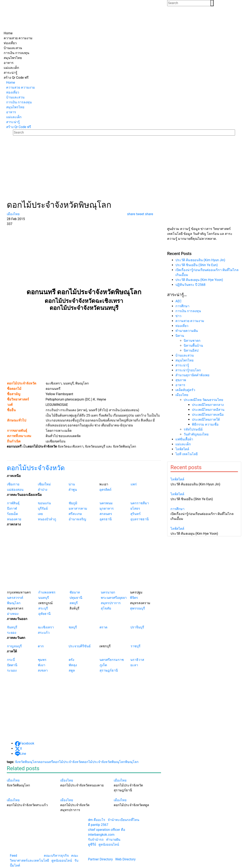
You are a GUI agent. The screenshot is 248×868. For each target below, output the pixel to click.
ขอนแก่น (44, 503)
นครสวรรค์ (15, 598)
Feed (13, 856)
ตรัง (71, 660)
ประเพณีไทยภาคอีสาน (208, 410)
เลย (40, 514)
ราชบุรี (136, 646)
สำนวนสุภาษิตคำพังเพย (192, 375)
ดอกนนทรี (46, 762)
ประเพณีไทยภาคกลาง (208, 405)
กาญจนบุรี (14, 646)
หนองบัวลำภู (47, 519)
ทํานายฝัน (113, 840)
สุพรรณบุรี (137, 608)
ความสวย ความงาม (190, 321)
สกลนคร (106, 514)
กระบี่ (11, 660)
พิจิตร (134, 598)
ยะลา (134, 665)
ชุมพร (42, 660)
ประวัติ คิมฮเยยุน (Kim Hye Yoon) (199, 280)
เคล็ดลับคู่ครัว (185, 390)
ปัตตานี (12, 665)
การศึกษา (182, 306)
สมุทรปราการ (111, 603)
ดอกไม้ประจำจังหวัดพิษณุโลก (104, 762)
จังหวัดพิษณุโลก (27, 762)
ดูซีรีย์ (92, 844)
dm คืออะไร (97, 820)
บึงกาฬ (12, 508)
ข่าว (178, 316)
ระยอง (12, 633)
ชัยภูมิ (73, 503)
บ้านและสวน (185, 355)
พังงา (42, 665)
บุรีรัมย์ (43, 508)
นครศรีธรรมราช (112, 660)
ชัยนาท (75, 592)
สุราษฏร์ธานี (109, 670)
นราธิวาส (137, 660)
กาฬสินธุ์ (13, 503)
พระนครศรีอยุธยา (114, 598)
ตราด (103, 627)
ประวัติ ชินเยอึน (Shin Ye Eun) (197, 265)
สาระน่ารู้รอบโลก (188, 370)
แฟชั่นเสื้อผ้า (184, 439)
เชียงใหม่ (44, 484)
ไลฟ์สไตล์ (182, 449)
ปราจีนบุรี (137, 627)
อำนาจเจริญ (77, 519)
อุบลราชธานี (140, 519)
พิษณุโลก (14, 603)
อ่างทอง (13, 614)
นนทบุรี (44, 598)
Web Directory (125, 859)
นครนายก (108, 592)
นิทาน (180, 336)
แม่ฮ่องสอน (15, 490)
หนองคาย (14, 519)
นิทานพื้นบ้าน (193, 346)
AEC (178, 301)
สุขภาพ (181, 380)
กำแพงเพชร (47, 592)
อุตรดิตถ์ (105, 490)
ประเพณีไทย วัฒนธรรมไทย (203, 400)
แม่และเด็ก (183, 444)
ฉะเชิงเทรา (46, 627)
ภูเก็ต (103, 665)
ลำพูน (73, 490)
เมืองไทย (182, 395)
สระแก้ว (44, 633)
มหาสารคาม (78, 508)
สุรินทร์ (136, 514)
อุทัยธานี (44, 614)
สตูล (72, 670)
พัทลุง (73, 665)
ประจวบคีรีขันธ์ (80, 646)
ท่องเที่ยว (182, 326)
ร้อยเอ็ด (12, 514)
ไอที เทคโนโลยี (187, 454)
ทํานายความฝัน (187, 331)
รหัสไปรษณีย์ (193, 429)
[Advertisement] (124, 169)
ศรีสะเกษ (75, 514)
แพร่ (134, 484)
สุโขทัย (106, 608)
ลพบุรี (74, 603)
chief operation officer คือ (107, 830)
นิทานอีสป (191, 350)
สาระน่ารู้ (182, 365)
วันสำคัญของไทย (196, 434)
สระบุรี (43, 608)
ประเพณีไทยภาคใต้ (206, 420)
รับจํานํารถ (96, 840)
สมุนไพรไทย (184, 360)
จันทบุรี (12, 627)
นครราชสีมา (140, 503)
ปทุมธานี (76, 598)
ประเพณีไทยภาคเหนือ (208, 415)
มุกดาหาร (107, 508)
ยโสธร (135, 508)
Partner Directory (100, 859)
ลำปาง (43, 490)
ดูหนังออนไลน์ (62, 860)
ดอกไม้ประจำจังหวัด (36, 468)
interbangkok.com (101, 835)
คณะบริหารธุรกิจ (56, 856)
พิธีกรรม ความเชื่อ (205, 424)
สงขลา (43, 670)
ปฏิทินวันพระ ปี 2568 (190, 285)
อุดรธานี (106, 519)
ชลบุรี (73, 627)
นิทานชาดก (192, 341)
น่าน (72, 484)
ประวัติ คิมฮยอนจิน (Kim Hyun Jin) (200, 260)
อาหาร (180, 385)
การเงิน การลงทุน (188, 311)
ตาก (41, 646)
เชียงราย (13, 484)
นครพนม (106, 503)
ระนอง (12, 670)
